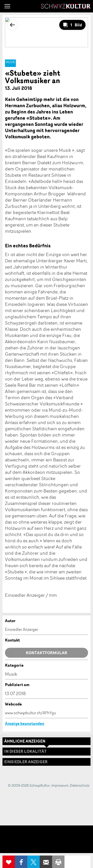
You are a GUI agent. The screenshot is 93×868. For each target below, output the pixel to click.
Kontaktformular (46, 653)
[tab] (46, 762)
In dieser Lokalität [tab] (25, 751)
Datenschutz (80, 785)
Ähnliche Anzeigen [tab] (25, 741)
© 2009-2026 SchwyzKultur (29, 785)
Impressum (60, 785)
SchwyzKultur (66, 6)
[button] (7, 6)
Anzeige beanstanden (25, 723)
